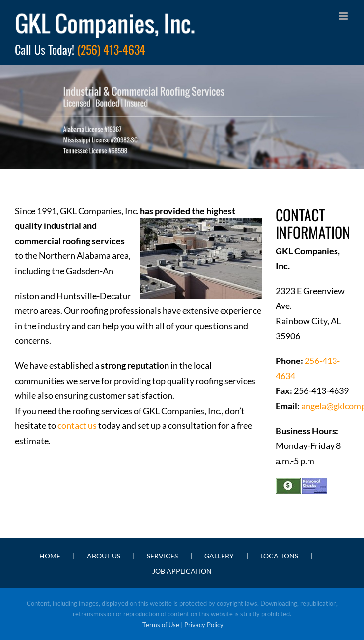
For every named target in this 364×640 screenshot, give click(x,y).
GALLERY (219, 556)
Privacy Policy (204, 625)
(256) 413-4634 (111, 49)
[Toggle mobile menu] (344, 16)
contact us (77, 425)
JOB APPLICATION (182, 571)
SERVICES (162, 556)
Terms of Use (161, 625)
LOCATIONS (279, 556)
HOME (50, 556)
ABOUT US (104, 556)
